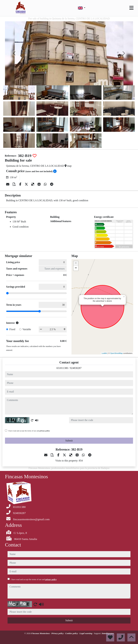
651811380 (62, 368)
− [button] (76, 268)
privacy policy (45, 431)
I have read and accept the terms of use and (29, 431)
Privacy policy (58, 633)
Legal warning (86, 633)
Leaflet (104, 353)
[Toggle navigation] (131, 8)
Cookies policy (72, 633)
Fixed (12, 329)
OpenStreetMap (116, 353)
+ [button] (76, 263)
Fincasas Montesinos (41, 633)
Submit (69, 441)
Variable (27, 329)
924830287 (76, 368)
